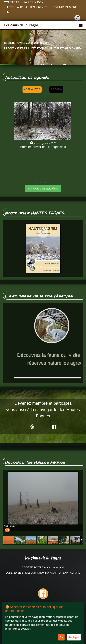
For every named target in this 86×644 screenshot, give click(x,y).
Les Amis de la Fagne (21, 25)
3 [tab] (46, 183)
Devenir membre (64, 7)
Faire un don (33, 2)
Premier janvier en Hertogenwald (43, 147)
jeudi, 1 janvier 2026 (45, 143)
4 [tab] (51, 183)
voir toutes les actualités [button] (43, 189)
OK (61, 637)
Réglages (74, 637)
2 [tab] (40, 183)
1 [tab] (35, 183)
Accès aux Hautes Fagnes (27, 7)
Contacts (12, 2)
